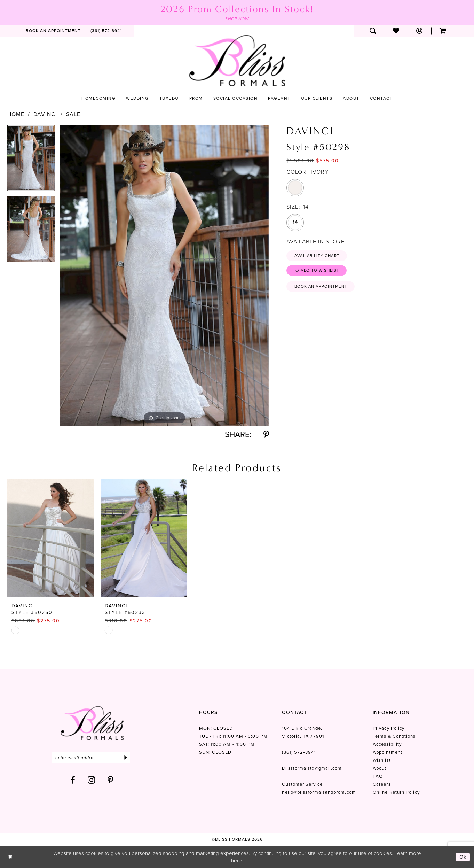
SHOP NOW (237, 19)
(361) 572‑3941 (299, 753)
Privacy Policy (389, 728)
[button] (420, 31)
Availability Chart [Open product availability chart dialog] (318, 256)
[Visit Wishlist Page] (396, 31)
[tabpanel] (31, 160)
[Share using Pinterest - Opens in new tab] (266, 435)
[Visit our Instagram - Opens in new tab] (92, 780)
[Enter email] (92, 758)
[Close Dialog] (10, 857)
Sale (73, 114)
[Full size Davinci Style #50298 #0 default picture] (164, 276)
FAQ (378, 777)
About (380, 769)
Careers (382, 785)
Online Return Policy (396, 793)
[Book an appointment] (53, 31)
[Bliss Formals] (237, 61)
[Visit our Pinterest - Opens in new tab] (110, 780)
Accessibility (387, 745)
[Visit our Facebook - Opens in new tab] (73, 780)
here (236, 861)
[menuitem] (53, 31)
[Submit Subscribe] (128, 758)
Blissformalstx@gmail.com (312, 769)
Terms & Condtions (394, 737)
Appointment (388, 753)
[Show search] (373, 31)
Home (16, 114)
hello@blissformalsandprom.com (319, 793)
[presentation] (50, 538)
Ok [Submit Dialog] (463, 857)
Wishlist (382, 761)
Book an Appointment (322, 288)
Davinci (45, 114)
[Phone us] (106, 31)
